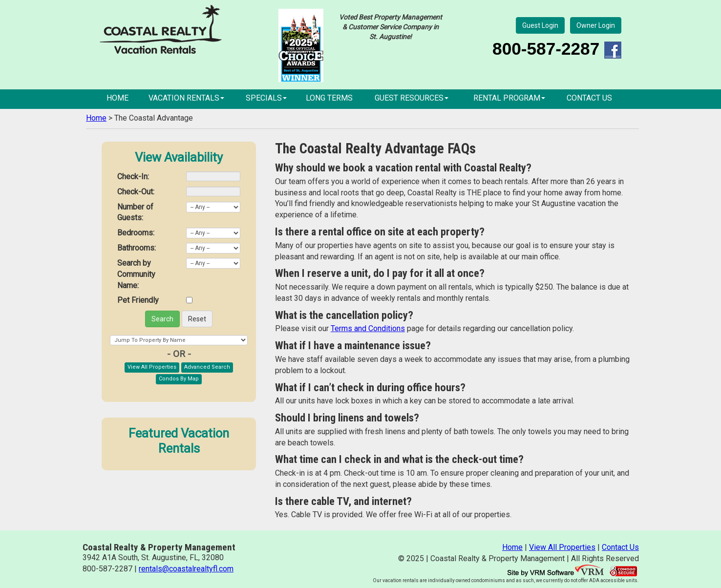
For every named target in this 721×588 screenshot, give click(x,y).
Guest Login (540, 25)
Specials (266, 98)
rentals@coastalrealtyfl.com (186, 569)
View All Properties (152, 367)
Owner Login (596, 25)
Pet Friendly (138, 300)
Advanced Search (207, 367)
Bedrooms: (136, 233)
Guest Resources (412, 98)
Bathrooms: (137, 248)
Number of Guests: (135, 212)
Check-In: (133, 177)
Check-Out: (136, 192)
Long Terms (329, 98)
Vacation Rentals (186, 98)
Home (117, 98)
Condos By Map (179, 379)
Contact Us (589, 98)
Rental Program (509, 98)
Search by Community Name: (136, 274)
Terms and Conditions (368, 328)
